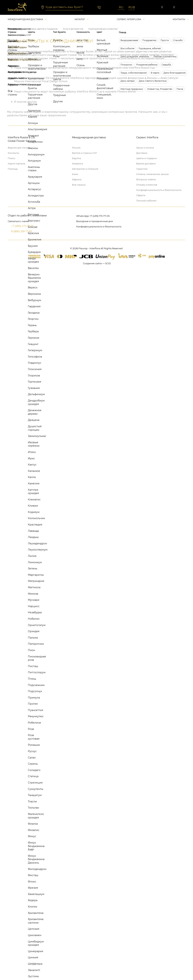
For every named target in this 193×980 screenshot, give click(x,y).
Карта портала (16, 164)
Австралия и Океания (85, 169)
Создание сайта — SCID (97, 263)
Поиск (12, 158)
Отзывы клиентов (147, 185)
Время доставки (146, 164)
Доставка (142, 153)
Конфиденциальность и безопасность (159, 190)
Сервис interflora (129, 19)
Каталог (80, 19)
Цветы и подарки (147, 158)
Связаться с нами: (18, 221)
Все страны (79, 185)
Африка (77, 179)
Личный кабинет (146, 201)
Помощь (13, 169)
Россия (76, 148)
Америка (77, 164)
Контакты (179, 19)
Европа (76, 158)
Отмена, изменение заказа (152, 174)
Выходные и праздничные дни (95, 221)
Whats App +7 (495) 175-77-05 (93, 216)
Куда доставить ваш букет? (64, 7)
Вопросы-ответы (146, 179)
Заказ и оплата (145, 148)
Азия (75, 174)
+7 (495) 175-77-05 (22, 226)
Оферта (141, 195)
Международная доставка (25, 19)
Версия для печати (19, 148)
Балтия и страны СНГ (85, 153)
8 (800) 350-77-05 (22, 231)
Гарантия (142, 169)
